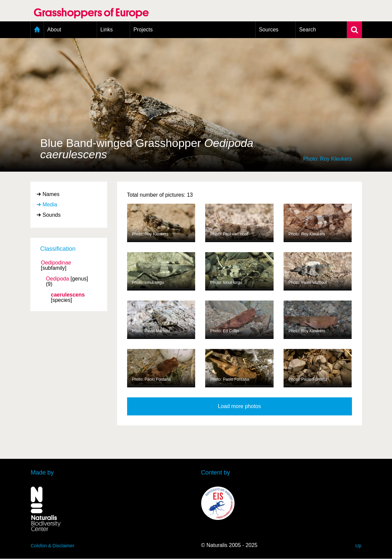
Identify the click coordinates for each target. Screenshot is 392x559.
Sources (269, 30)
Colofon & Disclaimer (53, 546)
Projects (143, 30)
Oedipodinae (56, 263)
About (54, 30)
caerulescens (68, 295)
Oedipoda (58, 279)
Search (307, 30)
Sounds (52, 215)
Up (358, 546)
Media (50, 205)
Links (107, 30)
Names (51, 194)
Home (37, 30)
